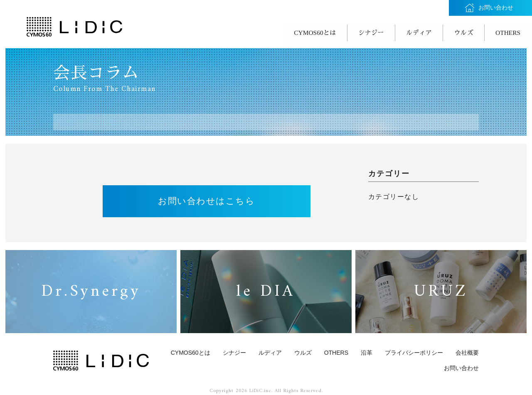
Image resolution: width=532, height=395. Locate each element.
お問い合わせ (461, 366)
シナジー (352, 32)
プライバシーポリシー (414, 350)
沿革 (367, 350)
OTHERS (506, 32)
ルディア (406, 32)
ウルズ (456, 32)
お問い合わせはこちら (206, 198)
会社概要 (467, 350)
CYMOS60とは (290, 32)
